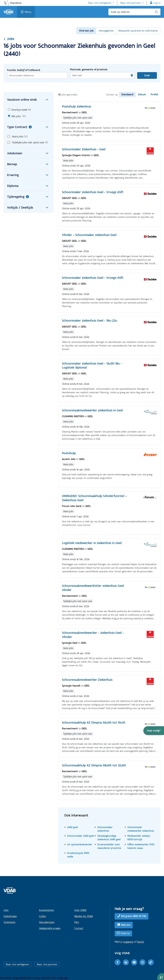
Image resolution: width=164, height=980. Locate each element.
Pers (77, 922)
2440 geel (73, 827)
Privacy (36, 978)
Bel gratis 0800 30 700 (134, 916)
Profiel (154, 94)
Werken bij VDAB (84, 916)
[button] (154, 731)
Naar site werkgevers (100, 3)
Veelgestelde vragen (50, 928)
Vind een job (86, 31)
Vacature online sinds (29, 100)
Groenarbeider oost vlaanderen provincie (109, 846)
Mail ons (126, 925)
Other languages (59, 978)
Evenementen (46, 910)
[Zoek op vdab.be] (134, 12)
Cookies (46, 978)
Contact (79, 928)
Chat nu (125, 933)
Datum (142, 94)
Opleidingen (10, 916)
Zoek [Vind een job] (147, 75)
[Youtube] (134, 962)
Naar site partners (131, 3)
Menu (28, 12)
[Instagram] (142, 962)
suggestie (128, 942)
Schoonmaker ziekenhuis (105, 829)
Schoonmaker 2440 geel (81, 836)
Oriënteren (9, 922)
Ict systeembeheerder (80, 844)
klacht (141, 942)
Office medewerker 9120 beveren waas (141, 846)
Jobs (9, 39)
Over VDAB (80, 910)
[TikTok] (151, 962)
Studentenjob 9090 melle (78, 855)
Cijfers (42, 916)
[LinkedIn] (126, 962)
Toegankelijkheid (22, 978)
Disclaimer (6, 978)
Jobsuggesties (106, 31)
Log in (157, 3)
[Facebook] (118, 962)
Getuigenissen (47, 922)
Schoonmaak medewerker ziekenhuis (141, 829)
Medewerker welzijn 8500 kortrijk (139, 838)
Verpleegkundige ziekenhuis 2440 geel (109, 838)
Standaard (127, 94)
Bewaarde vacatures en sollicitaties (138, 31)
